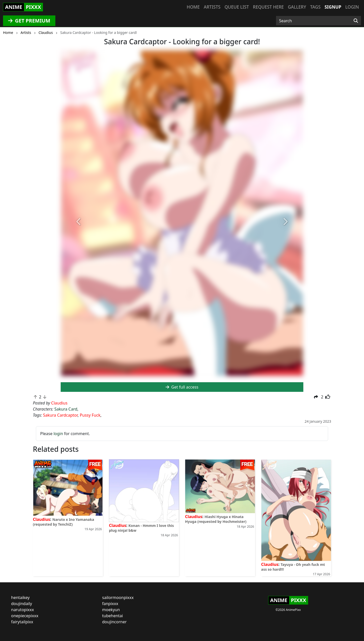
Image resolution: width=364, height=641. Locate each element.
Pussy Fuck (90, 415)
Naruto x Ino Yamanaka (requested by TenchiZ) (63, 522)
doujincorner (114, 622)
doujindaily (22, 604)
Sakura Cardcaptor (60, 415)
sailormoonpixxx (118, 597)
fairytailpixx (22, 622)
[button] (79, 222)
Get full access (182, 387)
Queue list (237, 7)
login (58, 434)
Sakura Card (66, 409)
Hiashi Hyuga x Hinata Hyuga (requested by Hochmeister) (216, 519)
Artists (212, 7)
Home (193, 7)
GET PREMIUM (29, 21)
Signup (333, 7)
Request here (268, 7)
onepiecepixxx (25, 616)
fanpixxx (110, 604)
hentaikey (20, 597)
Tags (315, 7)
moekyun (111, 610)
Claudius (41, 519)
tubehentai (112, 616)
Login (352, 7)
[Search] (356, 21)
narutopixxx (22, 610)
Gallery (297, 7)
